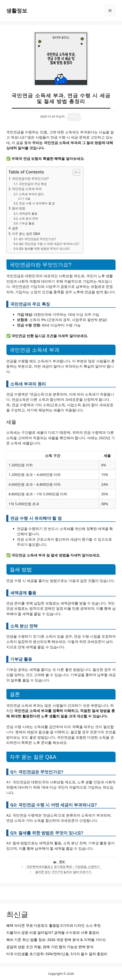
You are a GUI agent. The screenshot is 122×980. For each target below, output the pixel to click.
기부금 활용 (27, 223)
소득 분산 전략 (28, 218)
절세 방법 (19, 208)
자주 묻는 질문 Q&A (26, 234)
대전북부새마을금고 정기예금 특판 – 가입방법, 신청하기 (63, 867)
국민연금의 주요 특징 (33, 184)
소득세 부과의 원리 (31, 194)
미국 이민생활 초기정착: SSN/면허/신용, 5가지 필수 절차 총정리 (57, 954)
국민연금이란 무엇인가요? (30, 178)
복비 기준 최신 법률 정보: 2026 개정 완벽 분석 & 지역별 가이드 (56, 940)
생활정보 (17, 10)
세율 (28, 199)
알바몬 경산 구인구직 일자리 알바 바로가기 (63, 872)
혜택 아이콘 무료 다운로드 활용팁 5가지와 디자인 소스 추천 (53, 925)
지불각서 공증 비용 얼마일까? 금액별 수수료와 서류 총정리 (53, 933)
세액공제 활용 (28, 213)
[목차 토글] (74, 172)
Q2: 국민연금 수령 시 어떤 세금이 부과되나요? (49, 244)
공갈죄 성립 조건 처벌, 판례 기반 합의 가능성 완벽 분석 (50, 947)
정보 (62, 862)
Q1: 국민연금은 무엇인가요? (37, 239)
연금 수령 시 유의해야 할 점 (37, 203)
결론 (15, 228)
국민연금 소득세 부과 (27, 189)
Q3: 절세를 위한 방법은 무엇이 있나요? (44, 248)
